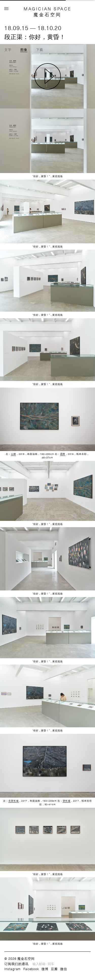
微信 (64, 969)
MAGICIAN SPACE (48, 9)
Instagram (13, 969)
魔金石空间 (47, 14)
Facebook (31, 969)
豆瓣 (54, 969)
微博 (45, 969)
